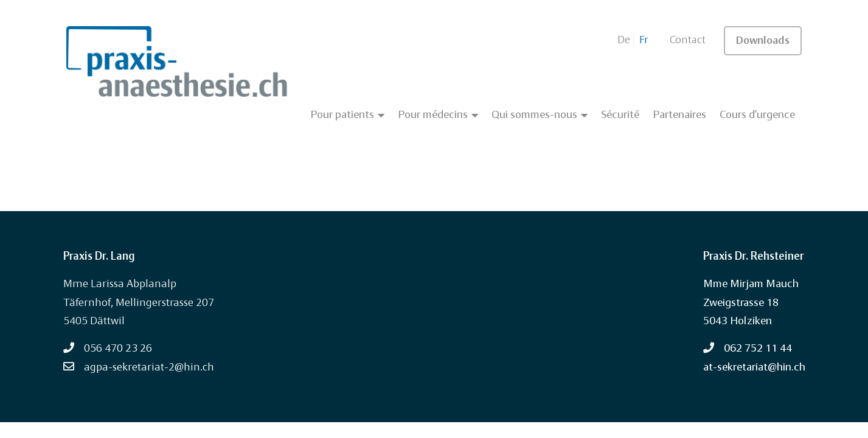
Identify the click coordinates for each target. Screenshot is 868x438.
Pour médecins (438, 115)
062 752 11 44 (758, 349)
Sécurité (620, 115)
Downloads (763, 41)
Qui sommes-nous (540, 115)
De (624, 40)
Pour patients (347, 115)
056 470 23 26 (118, 349)
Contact (688, 40)
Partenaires (679, 115)
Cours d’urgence (757, 115)
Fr (644, 40)
